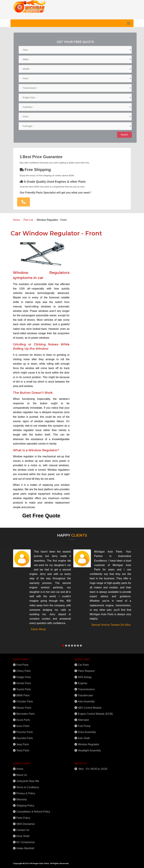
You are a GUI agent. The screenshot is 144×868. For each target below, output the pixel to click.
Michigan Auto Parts (40, 863)
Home (16, 220)
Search (125, 135)
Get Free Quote (41, 516)
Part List (28, 220)
